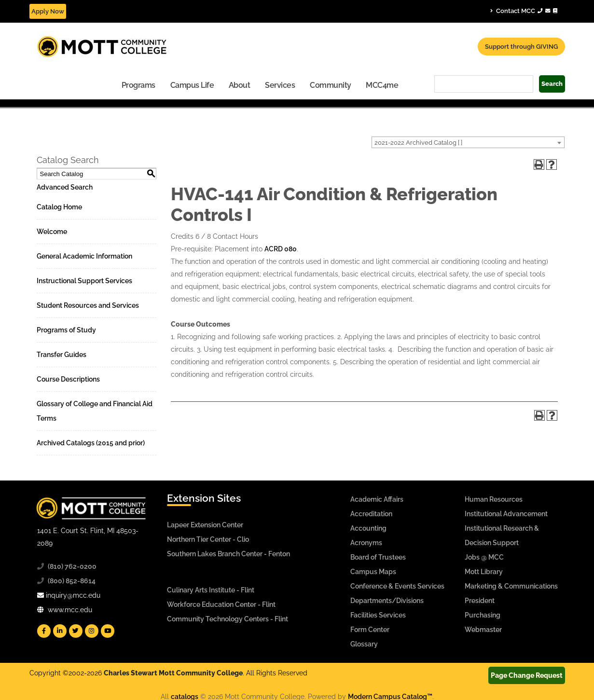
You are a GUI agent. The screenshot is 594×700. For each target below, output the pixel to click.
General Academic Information (84, 256)
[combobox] (468, 142)
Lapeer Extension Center (205, 525)
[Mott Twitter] (76, 631)
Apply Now (48, 11)
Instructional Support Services (84, 281)
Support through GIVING (521, 47)
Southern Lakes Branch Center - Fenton (228, 554)
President (480, 601)
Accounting (368, 528)
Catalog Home (59, 207)
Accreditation (371, 514)
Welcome (52, 232)
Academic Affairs (377, 499)
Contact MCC (524, 11)
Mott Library (484, 572)
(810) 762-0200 (72, 566)
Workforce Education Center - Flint (221, 604)
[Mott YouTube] (108, 631)
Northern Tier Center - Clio (208, 539)
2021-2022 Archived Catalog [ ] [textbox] (418, 143)
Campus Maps (373, 572)
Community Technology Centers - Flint (228, 619)
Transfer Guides (62, 355)
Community (331, 85)
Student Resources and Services (88, 305)
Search (552, 84)
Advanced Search (65, 187)
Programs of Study (66, 330)
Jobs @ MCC (484, 557)
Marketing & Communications (511, 586)
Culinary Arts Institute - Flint (211, 590)
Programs (138, 85)
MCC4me (382, 85)
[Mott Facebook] (44, 631)
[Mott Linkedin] (60, 631)
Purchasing (483, 615)
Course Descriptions (68, 379)
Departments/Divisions (387, 601)
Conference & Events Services (397, 586)
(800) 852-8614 (72, 581)
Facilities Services (378, 615)
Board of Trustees (378, 557)
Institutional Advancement (506, 514)
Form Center (370, 630)
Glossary (364, 644)
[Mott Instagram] (92, 631)
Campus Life (192, 85)
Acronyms (366, 543)
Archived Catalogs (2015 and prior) (91, 443)
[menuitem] (139, 85)
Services (280, 85)
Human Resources (494, 499)
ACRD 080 (281, 249)
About (240, 85)
